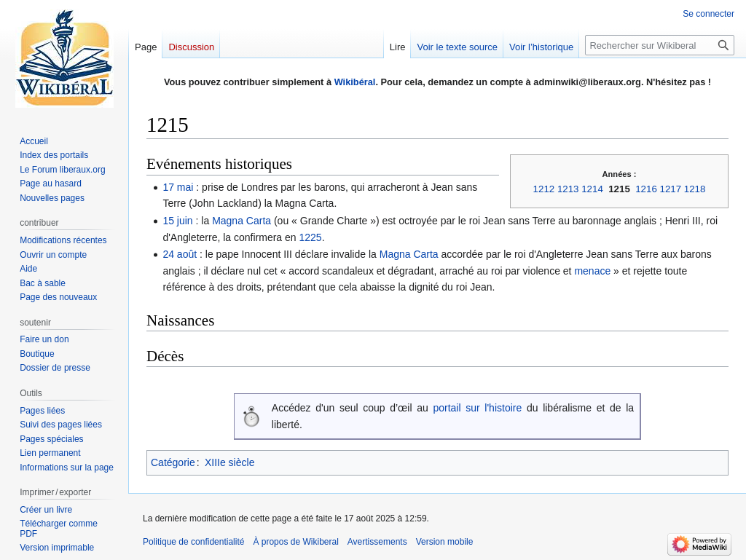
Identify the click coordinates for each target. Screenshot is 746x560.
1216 (646, 189)
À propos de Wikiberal (295, 542)
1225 (311, 237)
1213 (568, 189)
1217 (671, 189)
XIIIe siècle (229, 462)
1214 (592, 189)
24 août (180, 254)
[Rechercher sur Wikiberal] (660, 45)
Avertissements (377, 542)
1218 (695, 189)
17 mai (178, 187)
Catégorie (173, 462)
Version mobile (445, 542)
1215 (619, 189)
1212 (544, 189)
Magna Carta (242, 221)
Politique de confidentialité (193, 542)
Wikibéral (355, 82)
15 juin (177, 221)
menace (592, 271)
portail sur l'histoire (477, 408)
